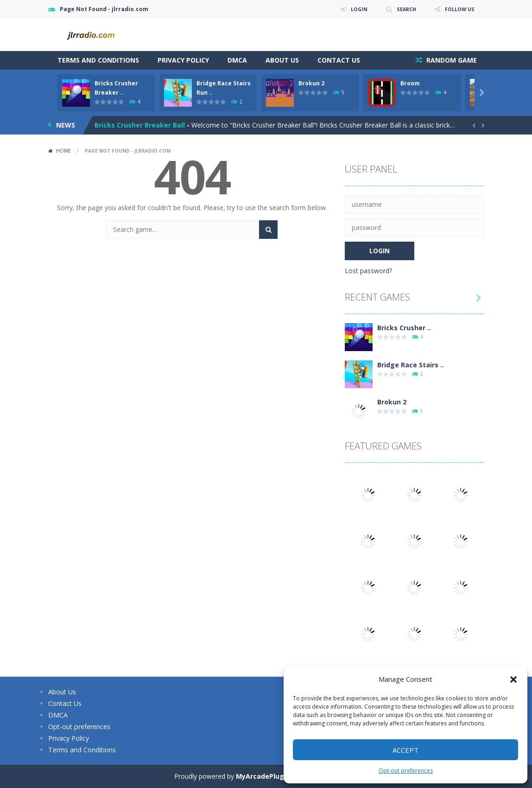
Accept (405, 750)
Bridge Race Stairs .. (411, 365)
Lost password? (368, 271)
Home (63, 151)
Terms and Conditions (98, 60)
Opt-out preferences (406, 771)
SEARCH (402, 9)
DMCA (237, 60)
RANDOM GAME (451, 60)
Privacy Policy (183, 60)
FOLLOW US (458, 9)
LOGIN (352, 9)
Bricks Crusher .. (404, 328)
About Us (282, 60)
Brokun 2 (311, 83)
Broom (410, 83)
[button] (513, 679)
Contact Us (339, 60)
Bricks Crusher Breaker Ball (140, 125)
